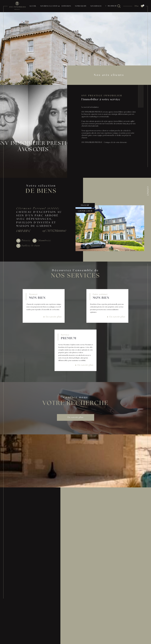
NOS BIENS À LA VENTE (49, 6)
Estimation (66, 6)
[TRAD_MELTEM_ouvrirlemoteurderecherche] (114, 6)
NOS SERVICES (96, 6)
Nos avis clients (109, 75)
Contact (148, 191)
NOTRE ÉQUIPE (81, 6)
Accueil (33, 6)
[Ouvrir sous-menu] (59, 6)
